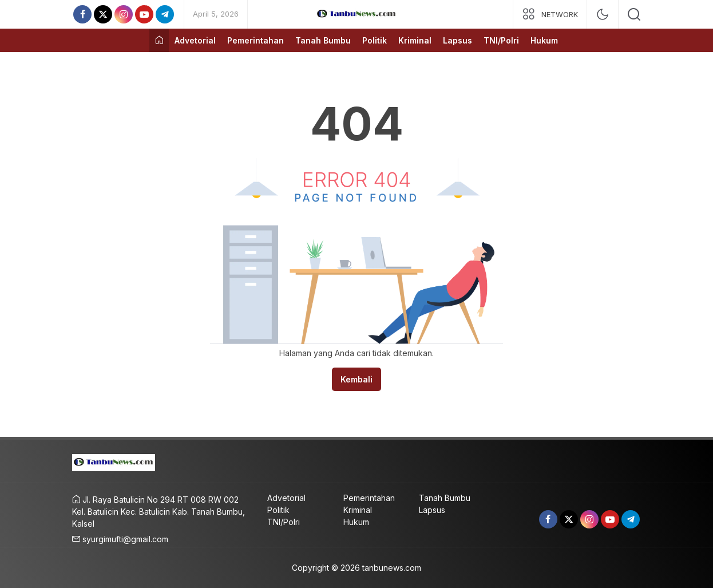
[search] (634, 14)
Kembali (356, 379)
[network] (550, 14)
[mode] (603, 14)
